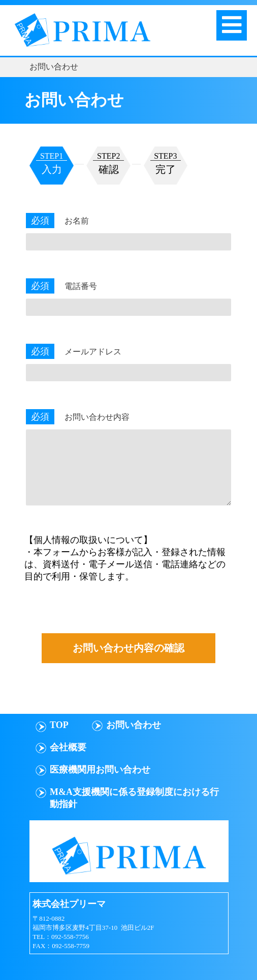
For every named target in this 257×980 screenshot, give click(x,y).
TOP (59, 725)
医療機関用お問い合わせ (100, 770)
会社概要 (68, 747)
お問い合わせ (134, 725)
